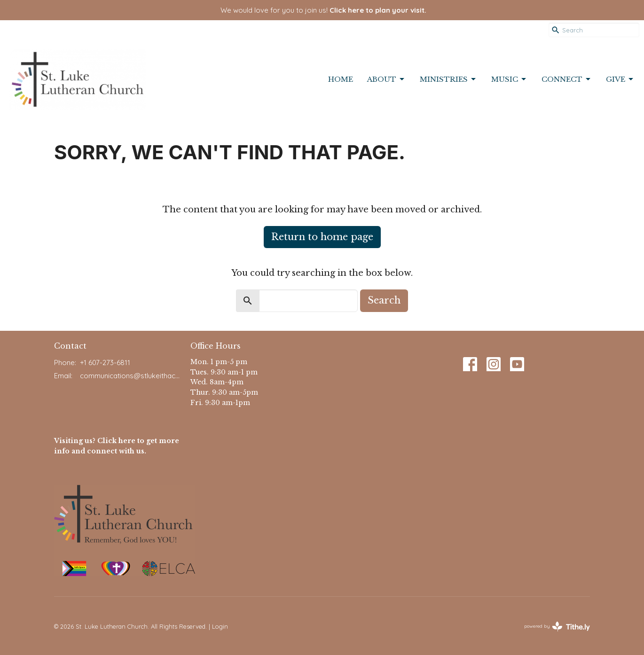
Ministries (448, 79)
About (386, 79)
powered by (557, 627)
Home (341, 79)
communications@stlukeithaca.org (130, 376)
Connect (567, 79)
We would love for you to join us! (323, 10)
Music (509, 79)
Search (384, 300)
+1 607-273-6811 (105, 363)
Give (620, 79)
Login (220, 626)
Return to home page (322, 237)
